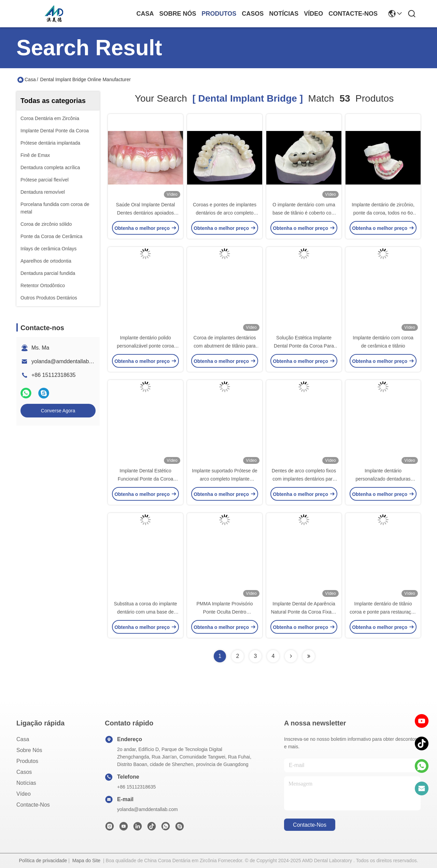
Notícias (284, 14)
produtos (219, 14)
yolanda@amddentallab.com (66, 361)
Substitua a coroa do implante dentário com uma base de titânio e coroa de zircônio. (145, 612)
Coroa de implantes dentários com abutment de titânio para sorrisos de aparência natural (225, 346)
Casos (253, 14)
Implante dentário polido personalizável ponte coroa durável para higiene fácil (145, 346)
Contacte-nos (353, 14)
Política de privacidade (43, 860)
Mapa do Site (87, 860)
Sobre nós (178, 14)
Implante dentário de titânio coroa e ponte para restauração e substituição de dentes (383, 612)
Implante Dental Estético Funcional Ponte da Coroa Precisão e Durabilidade (146, 479)
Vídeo (313, 14)
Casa (145, 14)
